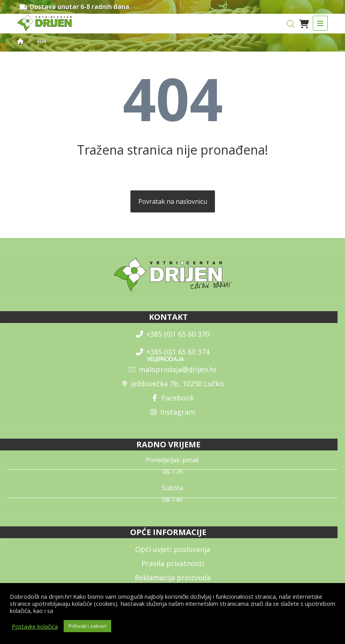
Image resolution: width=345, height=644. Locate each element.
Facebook (173, 398)
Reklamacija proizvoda (173, 578)
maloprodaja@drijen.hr (173, 370)
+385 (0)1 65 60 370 (173, 334)
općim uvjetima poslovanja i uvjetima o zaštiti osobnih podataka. (139, 611)
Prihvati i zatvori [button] (87, 626)
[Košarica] (304, 24)
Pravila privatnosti (173, 564)
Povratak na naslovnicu (173, 202)
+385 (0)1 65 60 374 (173, 352)
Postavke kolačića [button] (35, 626)
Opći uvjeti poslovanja (173, 550)
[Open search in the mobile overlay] (291, 24)
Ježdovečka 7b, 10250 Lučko (172, 384)
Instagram (173, 412)
